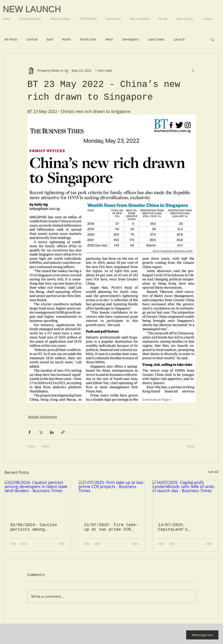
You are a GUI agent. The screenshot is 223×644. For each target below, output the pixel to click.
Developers (131, 39)
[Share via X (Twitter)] (41, 432)
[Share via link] (63, 432)
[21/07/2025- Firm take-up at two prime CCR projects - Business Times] (112, 499)
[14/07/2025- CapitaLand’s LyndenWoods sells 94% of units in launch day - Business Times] (185, 499)
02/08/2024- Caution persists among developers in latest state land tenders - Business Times (35, 527)
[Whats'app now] (202, 635)
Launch (179, 39)
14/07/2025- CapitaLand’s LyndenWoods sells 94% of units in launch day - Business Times (185, 527)
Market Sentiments (43, 417)
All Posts (11, 39)
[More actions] (193, 71)
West (109, 39)
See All (213, 472)
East (50, 39)
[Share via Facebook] (29, 432)
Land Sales (156, 39)
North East (88, 39)
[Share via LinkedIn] (52, 432)
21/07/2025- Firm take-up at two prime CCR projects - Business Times (111, 527)
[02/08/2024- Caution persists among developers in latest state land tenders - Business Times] (38, 499)
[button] (213, 39)
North (67, 39)
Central (32, 39)
